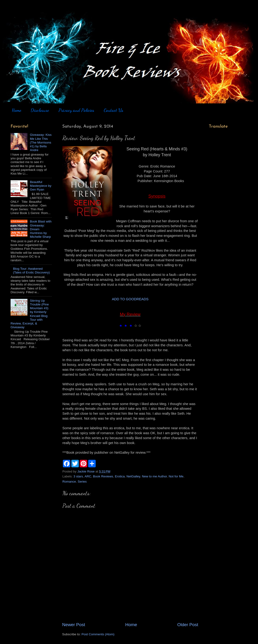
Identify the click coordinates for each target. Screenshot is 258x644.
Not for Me (176, 476)
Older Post (188, 625)
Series (82, 482)
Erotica (120, 476)
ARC (88, 476)
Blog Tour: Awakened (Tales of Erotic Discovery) (31, 271)
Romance (69, 482)
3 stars (78, 476)
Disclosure (40, 110)
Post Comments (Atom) (98, 634)
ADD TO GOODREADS (130, 299)
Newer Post (74, 625)
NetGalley (133, 476)
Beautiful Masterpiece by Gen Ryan (41, 186)
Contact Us (114, 110)
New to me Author (154, 476)
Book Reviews (103, 476)
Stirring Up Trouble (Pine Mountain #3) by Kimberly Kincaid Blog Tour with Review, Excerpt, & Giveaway (30, 314)
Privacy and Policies (76, 110)
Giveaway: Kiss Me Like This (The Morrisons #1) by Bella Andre (41, 142)
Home (16, 110)
